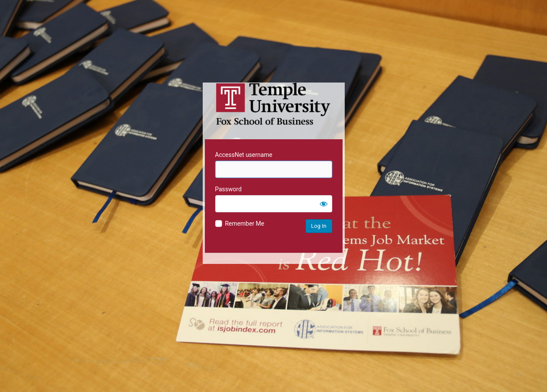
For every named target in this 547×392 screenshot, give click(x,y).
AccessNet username (244, 155)
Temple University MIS (274, 104)
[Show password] (324, 204)
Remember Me (245, 224)
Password (229, 189)
